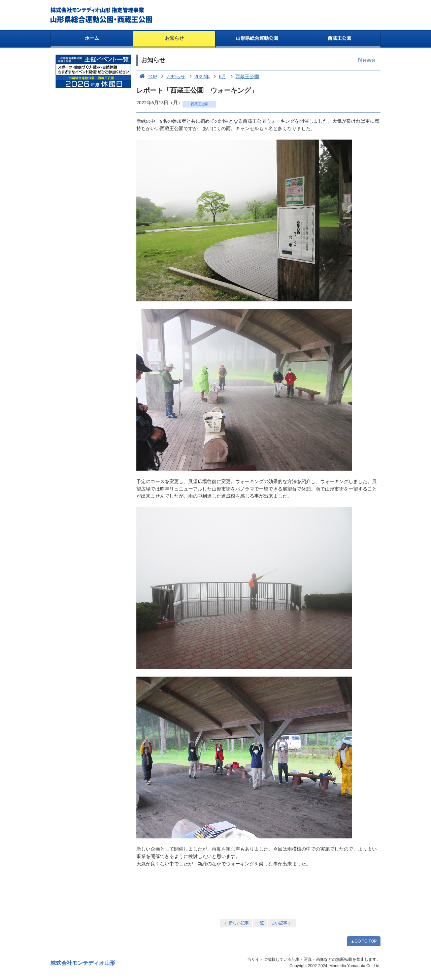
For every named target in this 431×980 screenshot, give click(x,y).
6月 (219, 77)
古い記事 (281, 923)
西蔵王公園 (339, 38)
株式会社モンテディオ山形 (83, 963)
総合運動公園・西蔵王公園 (102, 15)
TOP (147, 77)
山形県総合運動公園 (257, 38)
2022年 (198, 77)
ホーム (92, 38)
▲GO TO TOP (364, 941)
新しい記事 (236, 923)
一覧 (260, 923)
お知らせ (174, 38)
